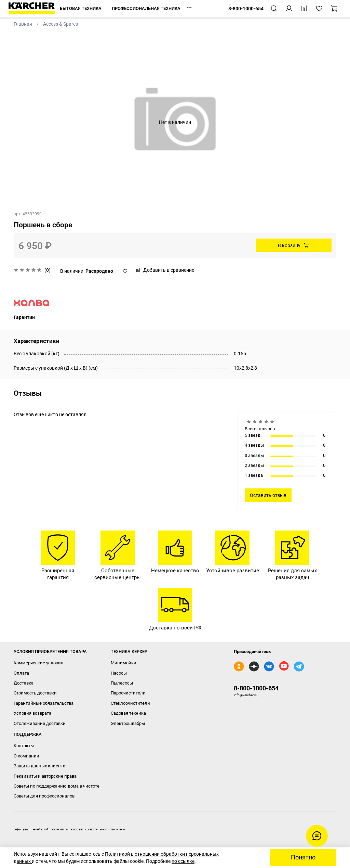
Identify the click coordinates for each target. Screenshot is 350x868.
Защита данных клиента (39, 766)
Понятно (303, 857)
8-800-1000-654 (256, 688)
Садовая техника (128, 713)
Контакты (24, 746)
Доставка (24, 683)
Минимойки (124, 663)
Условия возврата (32, 713)
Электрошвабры (128, 723)
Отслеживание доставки (40, 723)
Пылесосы (122, 683)
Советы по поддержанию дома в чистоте (57, 786)
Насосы (119, 673)
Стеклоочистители (130, 703)
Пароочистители (128, 693)
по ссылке (183, 861)
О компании (26, 756)
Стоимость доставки (35, 693)
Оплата (21, 673)
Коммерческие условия (38, 663)
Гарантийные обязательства (44, 703)
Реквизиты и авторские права (45, 776)
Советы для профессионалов (44, 796)
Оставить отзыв (268, 495)
